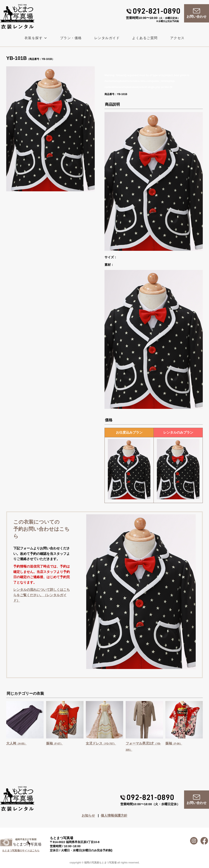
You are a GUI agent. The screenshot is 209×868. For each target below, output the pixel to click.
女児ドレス (101, 743)
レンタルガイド (107, 38)
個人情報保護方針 (114, 815)
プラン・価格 (71, 38)
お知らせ (88, 815)
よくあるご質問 (145, 38)
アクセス (177, 38)
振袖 (55, 743)
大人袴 (16, 743)
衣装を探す (36, 38)
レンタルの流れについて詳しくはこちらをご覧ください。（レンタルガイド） (42, 595)
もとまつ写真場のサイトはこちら (21, 851)
